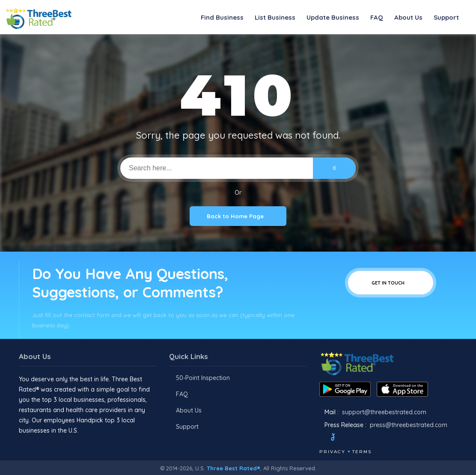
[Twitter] (341, 438)
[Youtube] (373, 438)
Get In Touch (391, 283)
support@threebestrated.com (384, 412)
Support (446, 17)
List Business (275, 17)
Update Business (333, 17)
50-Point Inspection (203, 378)
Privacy (332, 452)
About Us (408, 17)
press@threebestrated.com (409, 425)
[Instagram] (362, 438)
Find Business (222, 17)
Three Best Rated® (234, 468)
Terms (362, 452)
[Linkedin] (385, 438)
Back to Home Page (238, 216)
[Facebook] (320, 438)
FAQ (377, 17)
